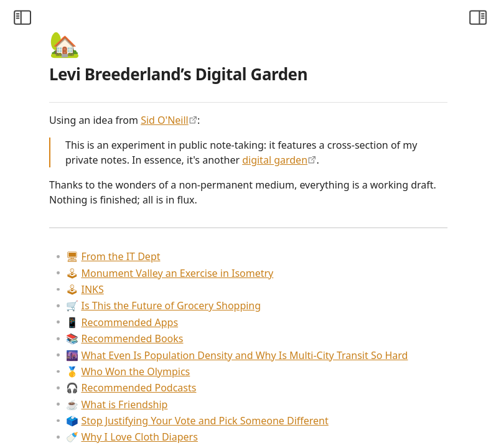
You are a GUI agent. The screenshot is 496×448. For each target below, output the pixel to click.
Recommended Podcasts (278, 432)
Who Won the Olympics (275, 416)
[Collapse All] (101, 47)
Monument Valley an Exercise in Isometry (316, 303)
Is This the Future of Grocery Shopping (310, 335)
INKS (232, 319)
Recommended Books (271, 368)
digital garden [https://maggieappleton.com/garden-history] (285, 175)
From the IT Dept (260, 286)
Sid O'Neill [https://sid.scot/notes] (311, 120)
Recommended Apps (269, 352)
